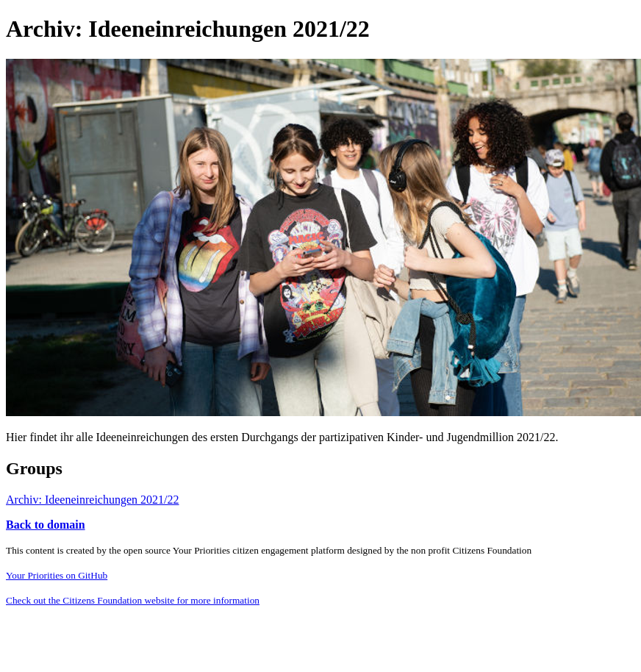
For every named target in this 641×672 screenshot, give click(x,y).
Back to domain (46, 525)
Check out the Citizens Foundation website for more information (133, 600)
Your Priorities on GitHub (57, 575)
